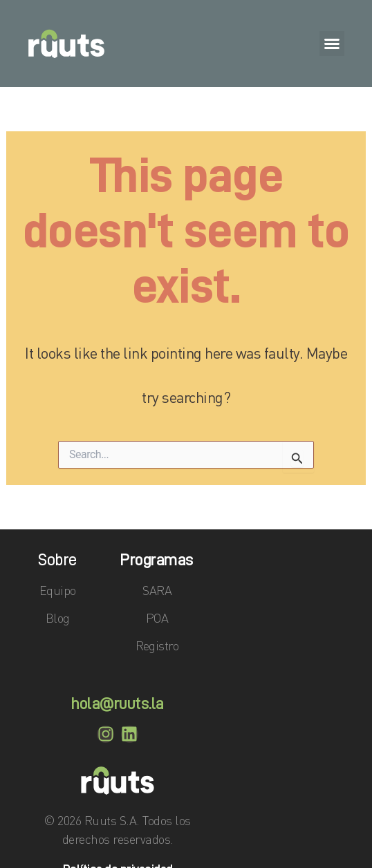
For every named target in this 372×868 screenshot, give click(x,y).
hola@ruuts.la (118, 704)
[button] (332, 44)
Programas (157, 560)
